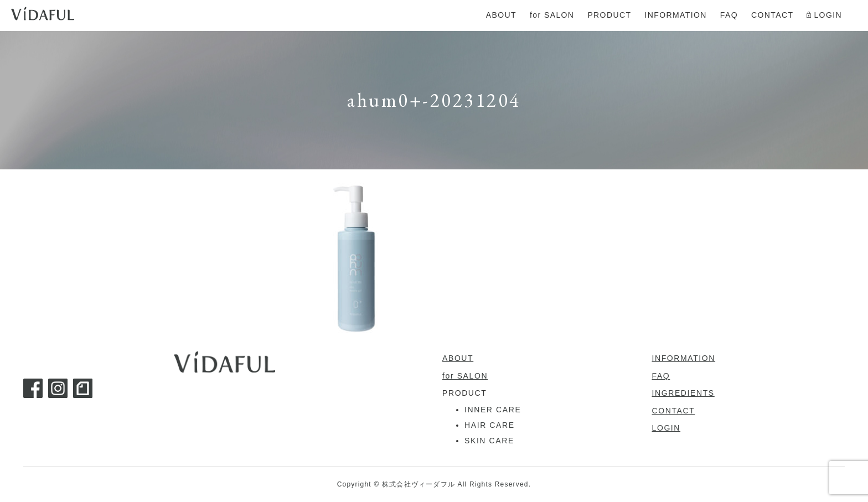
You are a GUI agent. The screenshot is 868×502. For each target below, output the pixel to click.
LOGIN (666, 428)
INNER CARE (493, 410)
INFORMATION (684, 358)
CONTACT (674, 411)
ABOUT (458, 358)
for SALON (465, 376)
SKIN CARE (489, 441)
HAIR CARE (490, 425)
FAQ (661, 376)
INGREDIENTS (683, 393)
